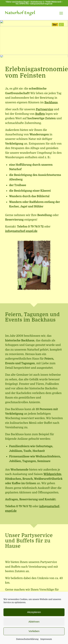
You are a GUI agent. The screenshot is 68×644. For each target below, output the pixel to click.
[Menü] (61, 13)
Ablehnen (34, 622)
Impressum (46, 639)
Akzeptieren (34, 612)
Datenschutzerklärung (27, 639)
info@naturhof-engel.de (41, 4)
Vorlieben (34, 631)
